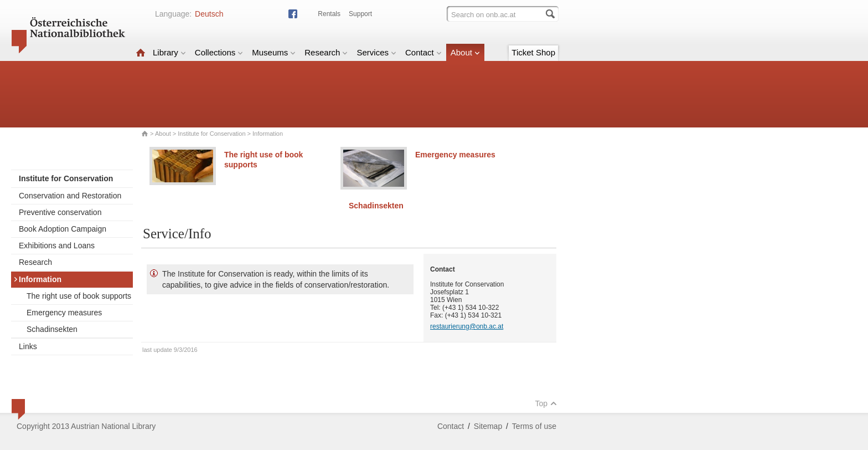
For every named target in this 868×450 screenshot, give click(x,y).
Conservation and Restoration (70, 196)
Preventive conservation (60, 212)
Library (169, 52)
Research (326, 52)
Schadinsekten (52, 329)
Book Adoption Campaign (63, 229)
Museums (274, 52)
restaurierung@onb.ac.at (467, 326)
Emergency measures (64, 313)
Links (28, 346)
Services (376, 52)
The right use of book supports (79, 296)
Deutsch (209, 14)
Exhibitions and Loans (57, 246)
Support (360, 14)
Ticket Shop (533, 52)
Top (546, 403)
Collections (219, 52)
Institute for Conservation (211, 134)
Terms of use (534, 426)
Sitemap (488, 426)
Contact (423, 52)
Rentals (329, 14)
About (465, 52)
